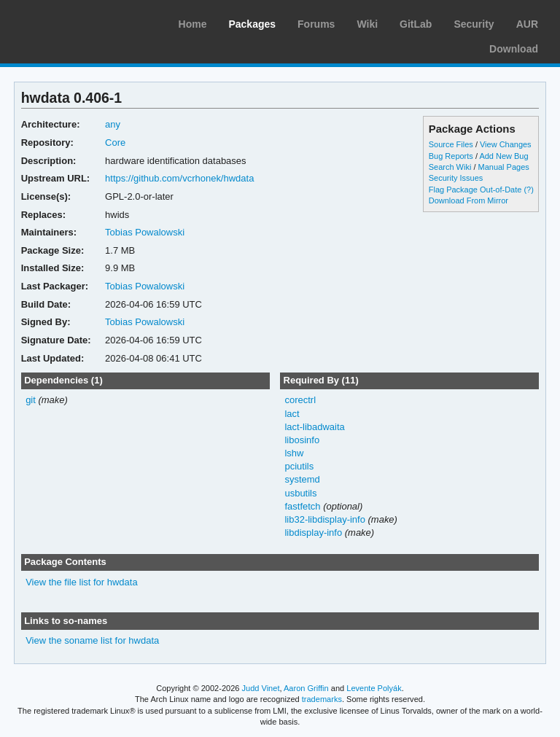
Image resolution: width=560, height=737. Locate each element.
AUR (527, 24)
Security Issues (456, 178)
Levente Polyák (374, 688)
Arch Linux (80, 22)
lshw (294, 453)
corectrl (300, 400)
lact (292, 414)
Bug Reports (451, 156)
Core (115, 143)
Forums (316, 24)
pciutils (299, 466)
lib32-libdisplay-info (324, 519)
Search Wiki (450, 167)
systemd (302, 479)
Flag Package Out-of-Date (475, 190)
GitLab (416, 24)
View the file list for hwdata (82, 582)
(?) (528, 190)
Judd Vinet (261, 688)
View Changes (506, 144)
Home (193, 24)
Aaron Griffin (306, 688)
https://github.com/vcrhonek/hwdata (179, 178)
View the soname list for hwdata (92, 640)
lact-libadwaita (314, 427)
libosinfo (302, 440)
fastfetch (302, 506)
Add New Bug (503, 156)
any (113, 124)
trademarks (322, 699)
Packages (252, 24)
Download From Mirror (468, 200)
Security (474, 24)
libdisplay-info (313, 533)
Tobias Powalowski (145, 232)
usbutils (300, 493)
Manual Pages (504, 167)
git (31, 400)
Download (514, 49)
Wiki (367, 24)
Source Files (451, 144)
